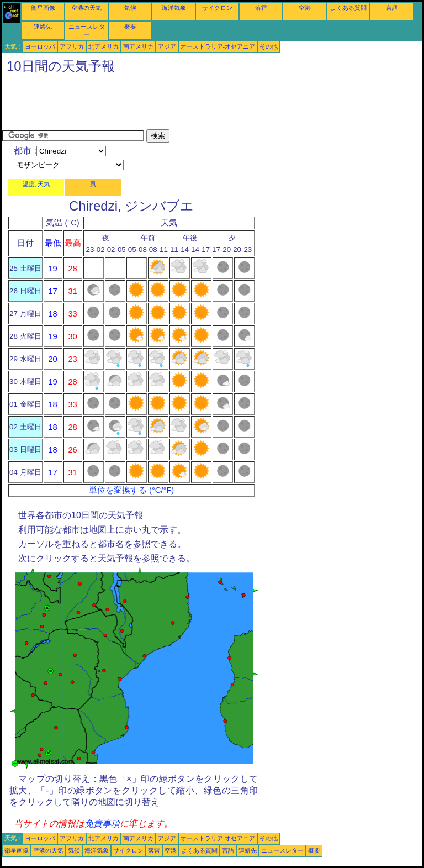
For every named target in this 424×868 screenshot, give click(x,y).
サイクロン (217, 8)
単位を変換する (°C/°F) (131, 490)
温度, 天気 (36, 184)
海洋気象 (174, 8)
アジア (167, 46)
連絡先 (43, 27)
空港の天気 (86, 8)
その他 (269, 46)
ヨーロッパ (40, 46)
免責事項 (102, 824)
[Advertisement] (203, 104)
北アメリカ (104, 46)
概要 (130, 27)
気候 (130, 8)
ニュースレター (282, 850)
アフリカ (72, 46)
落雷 (261, 8)
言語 (392, 8)
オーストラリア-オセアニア (218, 46)
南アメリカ (138, 46)
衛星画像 (43, 8)
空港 (305, 8)
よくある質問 (348, 8)
